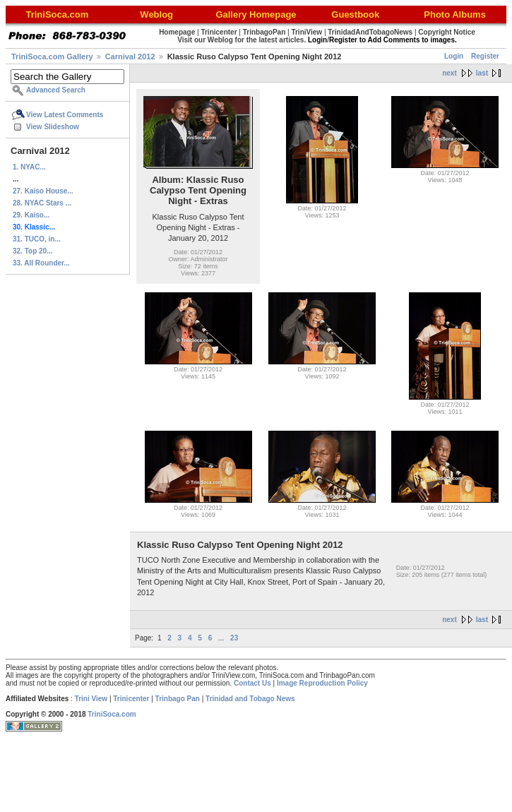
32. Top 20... (33, 251)
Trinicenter (131, 699)
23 (234, 638)
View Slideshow (53, 127)
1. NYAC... (29, 167)
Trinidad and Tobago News (250, 699)
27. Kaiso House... (43, 191)
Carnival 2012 (130, 56)
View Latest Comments (65, 115)
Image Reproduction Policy (322, 683)
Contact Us (252, 683)
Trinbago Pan (178, 699)
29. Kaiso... (31, 215)
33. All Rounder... (41, 263)
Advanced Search (56, 90)
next (450, 73)
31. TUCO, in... (37, 239)
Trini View (91, 699)
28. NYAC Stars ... (42, 203)
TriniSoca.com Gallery (52, 56)
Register (485, 56)
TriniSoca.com (112, 714)
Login (454, 56)
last (482, 73)
